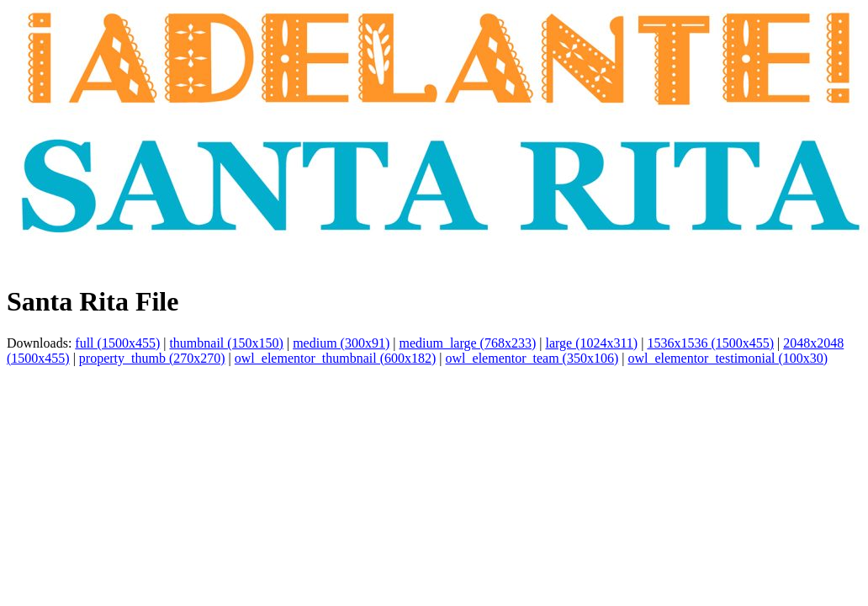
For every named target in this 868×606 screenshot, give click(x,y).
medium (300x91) (341, 343)
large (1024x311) (591, 343)
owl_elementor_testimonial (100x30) (728, 358)
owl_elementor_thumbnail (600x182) (336, 358)
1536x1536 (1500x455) (710, 343)
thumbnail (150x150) (226, 343)
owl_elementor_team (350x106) (532, 358)
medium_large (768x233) (467, 343)
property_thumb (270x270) (152, 358)
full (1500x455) (117, 343)
